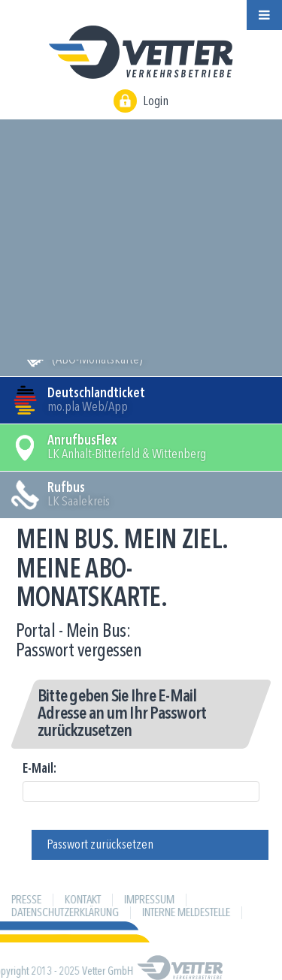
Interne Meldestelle (186, 913)
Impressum (149, 900)
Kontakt (83, 900)
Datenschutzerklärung (65, 913)
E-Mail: (39, 769)
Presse (26, 900)
